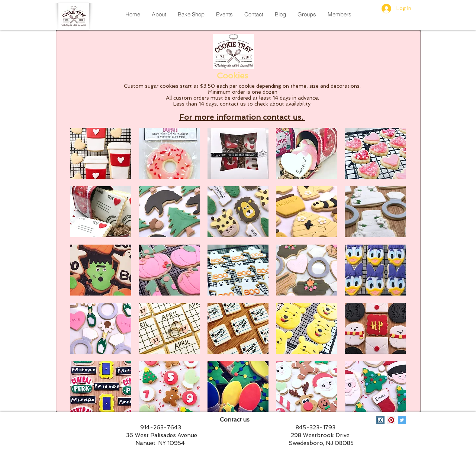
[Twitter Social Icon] (402, 420)
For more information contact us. (242, 117)
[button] (101, 153)
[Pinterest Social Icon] (391, 420)
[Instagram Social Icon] (380, 420)
